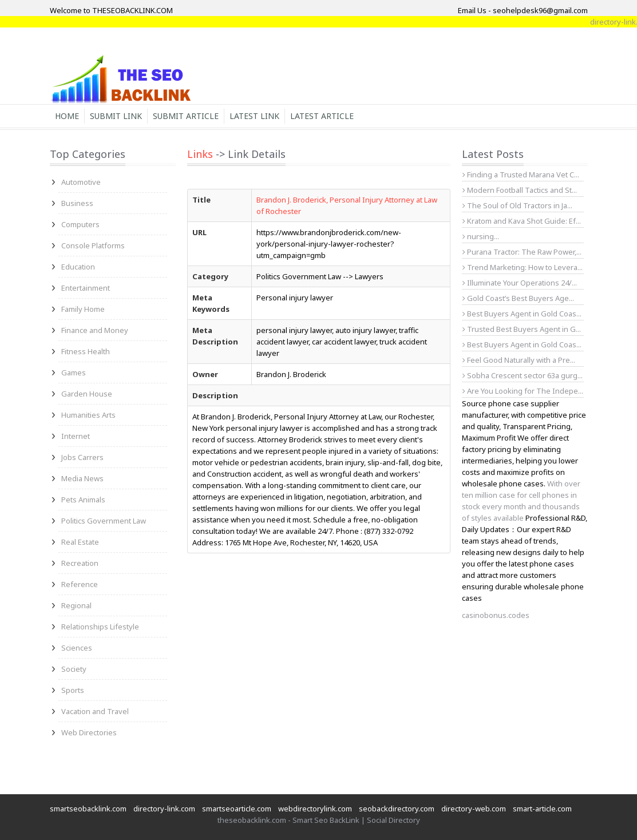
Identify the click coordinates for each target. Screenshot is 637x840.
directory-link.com (164, 809)
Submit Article (186, 116)
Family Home (83, 309)
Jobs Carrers (82, 457)
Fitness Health (86, 351)
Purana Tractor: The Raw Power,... (522, 252)
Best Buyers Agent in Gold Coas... (522, 314)
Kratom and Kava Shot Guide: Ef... (522, 221)
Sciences (77, 648)
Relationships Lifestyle (100, 627)
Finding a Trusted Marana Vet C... (521, 175)
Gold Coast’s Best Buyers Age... (518, 298)
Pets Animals (83, 500)
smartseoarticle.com (237, 809)
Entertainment (86, 288)
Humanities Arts (88, 415)
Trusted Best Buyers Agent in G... (522, 329)
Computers (80, 224)
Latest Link (254, 116)
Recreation (80, 563)
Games (74, 373)
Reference (80, 584)
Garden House (87, 394)
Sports (73, 690)
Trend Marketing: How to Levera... (523, 267)
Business (77, 203)
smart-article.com (542, 809)
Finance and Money (95, 330)
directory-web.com (474, 809)
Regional (76, 605)
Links (200, 154)
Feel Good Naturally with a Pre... (519, 360)
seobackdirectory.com (397, 809)
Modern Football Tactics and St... (520, 190)
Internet (76, 436)
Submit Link (116, 116)
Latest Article (322, 116)
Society (74, 669)
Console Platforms (93, 245)
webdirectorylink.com (315, 809)
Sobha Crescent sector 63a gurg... (523, 375)
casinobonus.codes (496, 615)
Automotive (81, 182)
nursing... (481, 236)
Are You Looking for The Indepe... (523, 391)
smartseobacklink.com (88, 809)
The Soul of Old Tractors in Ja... (517, 205)
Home (67, 116)
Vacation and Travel (95, 711)
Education (78, 267)
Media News (82, 478)
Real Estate (80, 542)
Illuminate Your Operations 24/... (520, 283)
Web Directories (89, 732)
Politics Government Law (104, 521)
